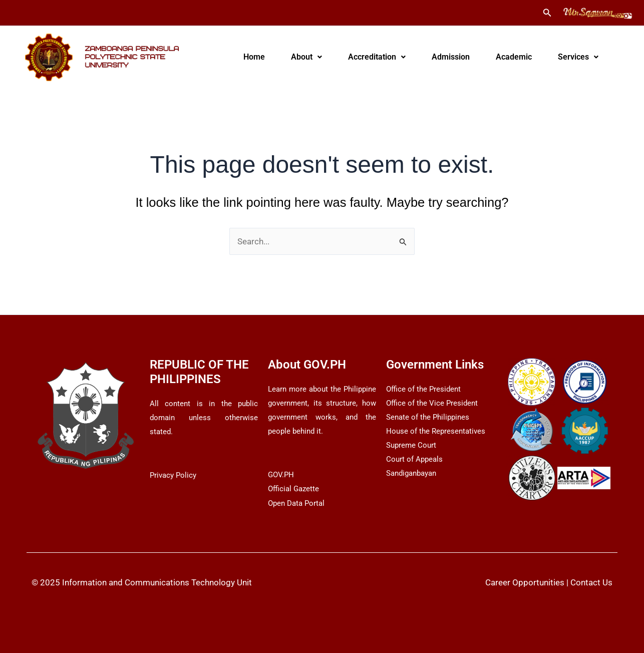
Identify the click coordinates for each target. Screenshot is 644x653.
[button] (547, 13)
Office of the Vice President (432, 403)
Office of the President (423, 389)
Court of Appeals (414, 459)
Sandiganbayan (411, 473)
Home (254, 57)
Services (578, 57)
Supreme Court (411, 445)
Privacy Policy (173, 475)
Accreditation (377, 57)
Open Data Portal (296, 503)
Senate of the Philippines (428, 417)
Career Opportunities (525, 582)
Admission (451, 57)
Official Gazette (293, 489)
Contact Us (591, 582)
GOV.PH (281, 475)
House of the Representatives (436, 431)
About (306, 57)
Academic (514, 57)
